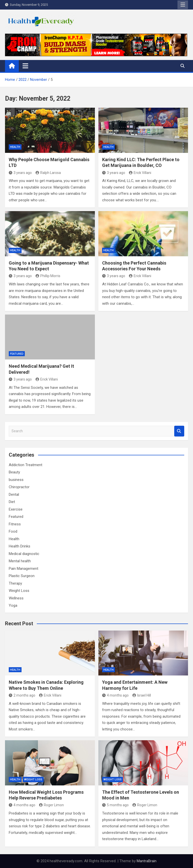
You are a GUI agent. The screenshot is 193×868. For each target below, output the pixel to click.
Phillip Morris (48, 276)
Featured (17, 354)
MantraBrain (147, 861)
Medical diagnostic (24, 554)
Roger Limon (51, 805)
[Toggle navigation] (25, 66)
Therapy (15, 583)
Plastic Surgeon (22, 576)
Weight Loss (19, 591)
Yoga (13, 605)
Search (179, 431)
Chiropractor (19, 487)
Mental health (20, 561)
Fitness (15, 524)
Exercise (16, 509)
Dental (14, 494)
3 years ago (20, 173)
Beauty (14, 472)
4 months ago (115, 695)
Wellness (16, 598)
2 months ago (22, 695)
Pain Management (24, 569)
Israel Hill (142, 695)
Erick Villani (140, 173)
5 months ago (115, 805)
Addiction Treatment (26, 465)
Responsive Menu (183, 5)
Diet (12, 502)
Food (13, 531)
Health (15, 147)
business (16, 480)
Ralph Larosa (48, 173)
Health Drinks (20, 546)
